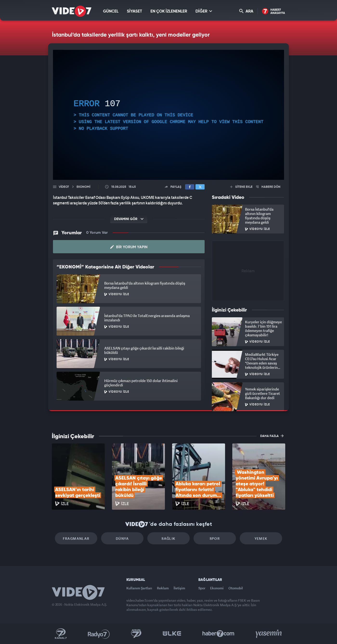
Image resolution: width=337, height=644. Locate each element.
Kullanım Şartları (139, 588)
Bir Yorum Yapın (129, 247)
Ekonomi (217, 588)
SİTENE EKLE (241, 187)
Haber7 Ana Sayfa (274, 11)
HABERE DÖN (268, 187)
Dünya (122, 538)
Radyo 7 (99, 634)
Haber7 (218, 634)
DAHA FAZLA (272, 436)
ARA (246, 11)
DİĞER (204, 11)
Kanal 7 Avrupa (136, 634)
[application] (168, 115)
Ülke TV (172, 634)
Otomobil (236, 588)
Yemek (261, 538)
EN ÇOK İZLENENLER (169, 11)
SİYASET (134, 11)
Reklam (163, 588)
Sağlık (168, 538)
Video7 (64, 187)
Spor (215, 538)
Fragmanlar (76, 538)
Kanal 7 (61, 634)
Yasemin (269, 634)
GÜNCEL (111, 11)
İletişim (179, 588)
